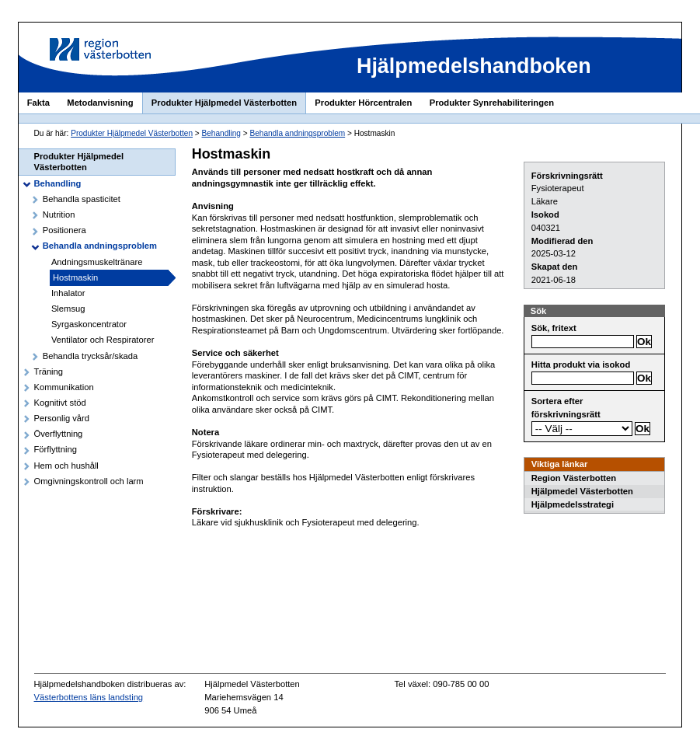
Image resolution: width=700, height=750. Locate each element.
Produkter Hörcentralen (363, 103)
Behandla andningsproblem (297, 133)
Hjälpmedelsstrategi (573, 504)
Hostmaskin (75, 277)
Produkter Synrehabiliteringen (492, 103)
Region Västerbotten (574, 478)
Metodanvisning (100, 103)
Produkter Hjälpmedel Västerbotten (224, 103)
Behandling (221, 133)
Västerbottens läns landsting (89, 697)
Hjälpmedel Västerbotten (582, 491)
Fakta (38, 103)
